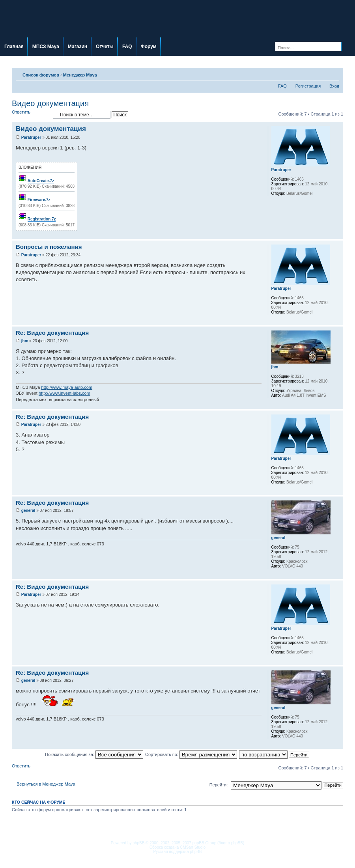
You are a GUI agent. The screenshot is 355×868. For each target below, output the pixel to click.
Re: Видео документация (52, 333)
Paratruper (31, 137)
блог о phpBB (231, 843)
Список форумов (41, 75)
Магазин (78, 47)
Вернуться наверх (337, 235)
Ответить (30, 115)
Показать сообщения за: (94, 754)
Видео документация (50, 103)
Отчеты (105, 47)
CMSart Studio (193, 847)
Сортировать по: (191, 754)
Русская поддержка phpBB (177, 852)
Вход (334, 86)
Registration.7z (42, 219)
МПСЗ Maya (46, 47)
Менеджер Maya (80, 75)
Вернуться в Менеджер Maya (46, 784)
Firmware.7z (39, 200)
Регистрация (308, 86)
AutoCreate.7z (41, 181)
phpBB (138, 843)
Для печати (321, 73)
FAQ (127, 47)
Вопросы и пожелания (49, 247)
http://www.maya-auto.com (67, 387)
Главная (14, 47)
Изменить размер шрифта (334, 73)
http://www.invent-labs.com (64, 393)
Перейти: (219, 785)
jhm (25, 341)
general (28, 511)
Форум (149, 47)
